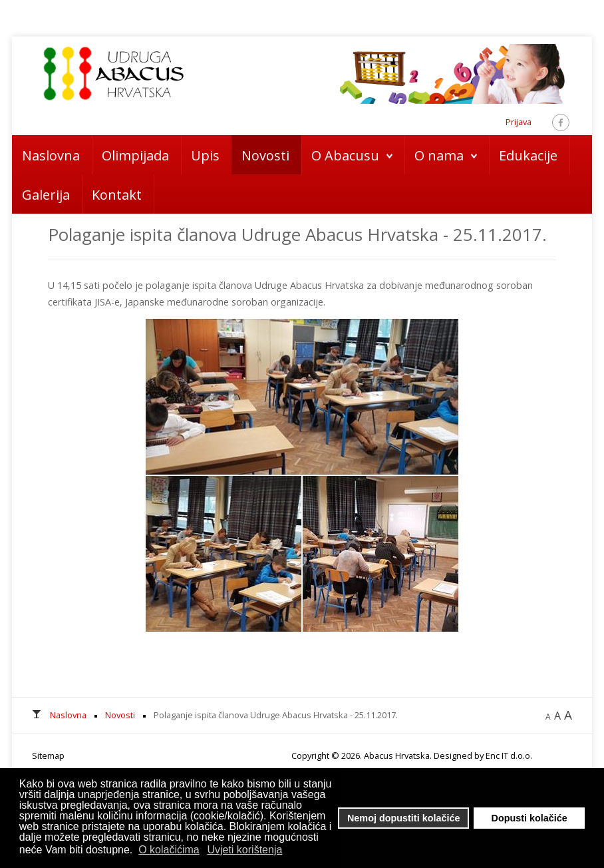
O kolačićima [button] (169, 850)
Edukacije (528, 155)
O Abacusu (345, 155)
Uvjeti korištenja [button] (244, 850)
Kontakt (117, 195)
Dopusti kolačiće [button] (529, 818)
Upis (205, 155)
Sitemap (48, 756)
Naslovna (51, 155)
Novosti (265, 155)
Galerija (46, 195)
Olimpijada (135, 155)
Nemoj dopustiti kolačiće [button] (404, 818)
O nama (439, 155)
